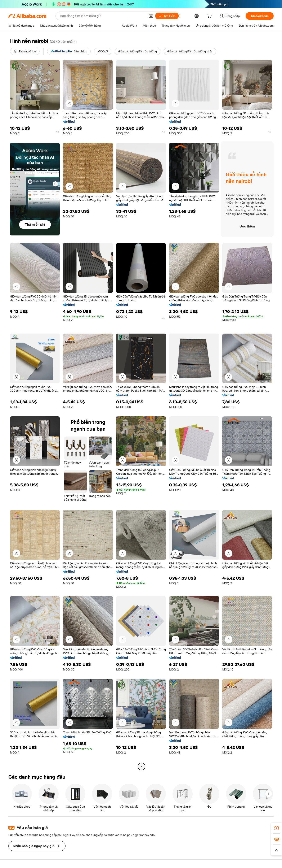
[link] (277, 828)
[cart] (210, 17)
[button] (151, 16)
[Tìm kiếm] (167, 16)
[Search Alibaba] (102, 16)
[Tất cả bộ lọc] (25, 51)
